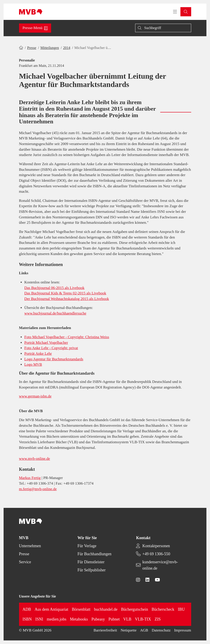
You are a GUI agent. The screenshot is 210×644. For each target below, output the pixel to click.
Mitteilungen (50, 48)
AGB (144, 630)
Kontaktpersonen (156, 546)
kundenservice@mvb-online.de (160, 565)
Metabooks (79, 619)
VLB (127, 619)
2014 (67, 48)
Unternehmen (30, 546)
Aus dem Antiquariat (52, 609)
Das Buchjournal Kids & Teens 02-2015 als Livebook (65, 293)
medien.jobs (57, 619)
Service (25, 562)
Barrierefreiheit (105, 630)
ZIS (158, 619)
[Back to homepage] (31, 12)
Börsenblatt (81, 609)
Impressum (183, 630)
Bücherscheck (163, 609)
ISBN (27, 619)
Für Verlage (87, 546)
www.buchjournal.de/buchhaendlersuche (55, 313)
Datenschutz (161, 630)
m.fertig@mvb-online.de (38, 489)
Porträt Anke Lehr (38, 354)
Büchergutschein (135, 609)
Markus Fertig (30, 478)
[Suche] (163, 28)
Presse (32, 48)
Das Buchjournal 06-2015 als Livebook (54, 288)
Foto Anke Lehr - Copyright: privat (51, 348)
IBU (181, 609)
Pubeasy (98, 619)
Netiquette (129, 630)
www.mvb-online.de (35, 459)
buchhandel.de (106, 609)
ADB (27, 609)
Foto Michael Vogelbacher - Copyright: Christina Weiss (67, 337)
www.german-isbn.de (35, 396)
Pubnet (114, 619)
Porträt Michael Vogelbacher (46, 343)
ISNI (39, 619)
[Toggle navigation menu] (175, 12)
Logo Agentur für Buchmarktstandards (54, 359)
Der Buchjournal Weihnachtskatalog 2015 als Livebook (67, 299)
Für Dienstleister (91, 562)
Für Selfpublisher (92, 570)
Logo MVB (33, 364)
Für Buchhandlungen (94, 554)
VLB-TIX (143, 619)
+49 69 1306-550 (156, 554)
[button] (186, 12)
